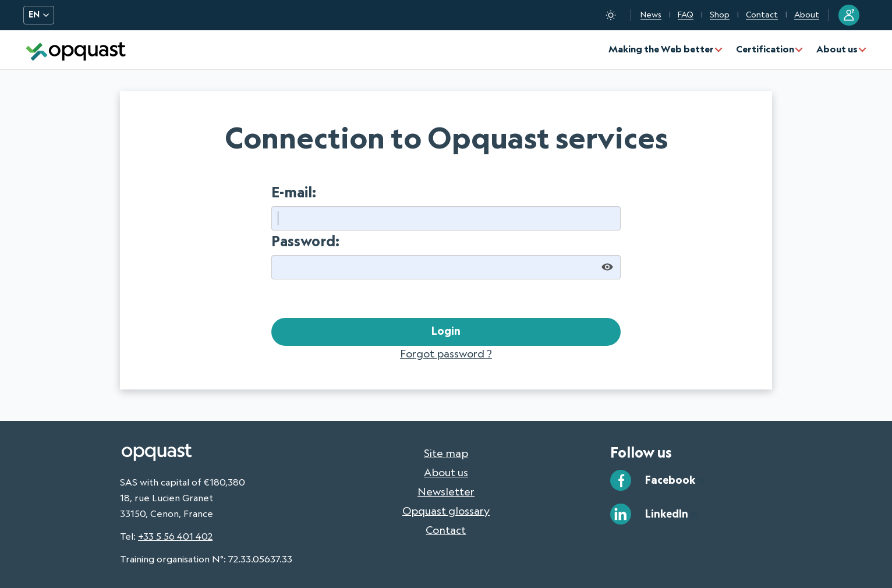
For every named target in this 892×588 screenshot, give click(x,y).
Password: (305, 241)
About (807, 15)
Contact (762, 15)
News (651, 15)
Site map (446, 453)
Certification (765, 49)
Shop (720, 15)
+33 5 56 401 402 (175, 536)
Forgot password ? (446, 353)
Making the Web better (661, 49)
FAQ (686, 15)
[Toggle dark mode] (611, 15)
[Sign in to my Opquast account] (849, 15)
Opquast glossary (446, 511)
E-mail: (294, 192)
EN (39, 15)
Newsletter (446, 491)
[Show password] (607, 267)
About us (837, 49)
